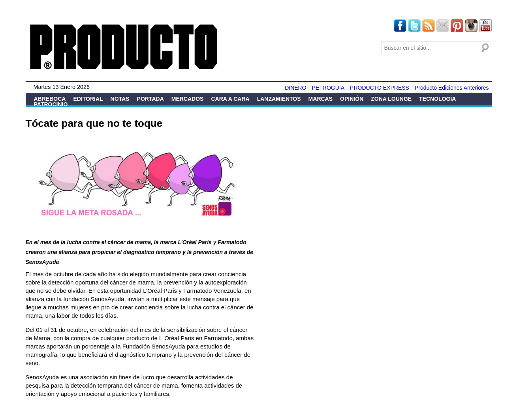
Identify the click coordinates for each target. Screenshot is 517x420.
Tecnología (437, 99)
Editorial (88, 99)
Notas (120, 99)
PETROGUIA (328, 88)
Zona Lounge (391, 99)
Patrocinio (51, 104)
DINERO (295, 88)
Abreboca (50, 99)
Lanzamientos (279, 99)
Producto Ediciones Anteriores (452, 88)
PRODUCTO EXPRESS (380, 88)
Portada (150, 99)
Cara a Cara (230, 99)
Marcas (321, 99)
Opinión (352, 99)
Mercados (188, 99)
